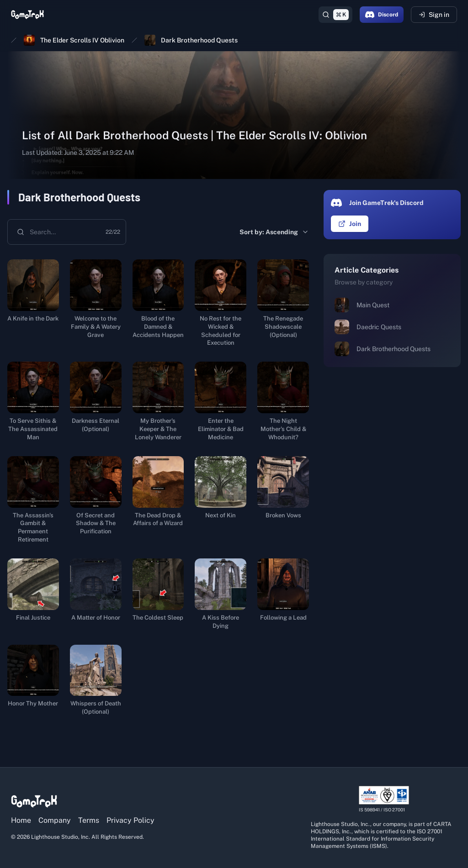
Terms (89, 820)
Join (350, 224)
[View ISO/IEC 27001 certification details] (384, 800)
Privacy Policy (130, 820)
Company (55, 820)
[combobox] (58, 232)
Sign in (434, 15)
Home (21, 820)
